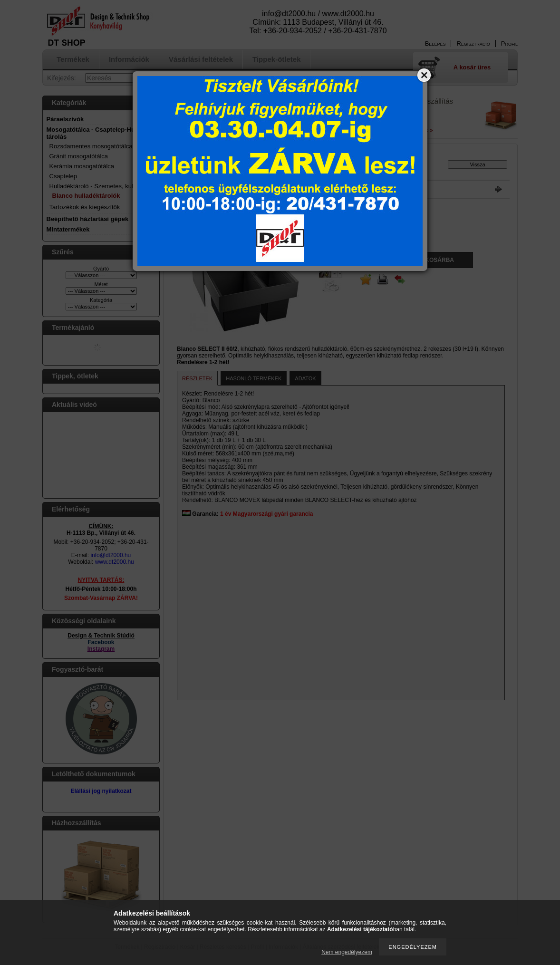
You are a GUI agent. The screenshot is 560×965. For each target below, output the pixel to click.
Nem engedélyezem (347, 952)
